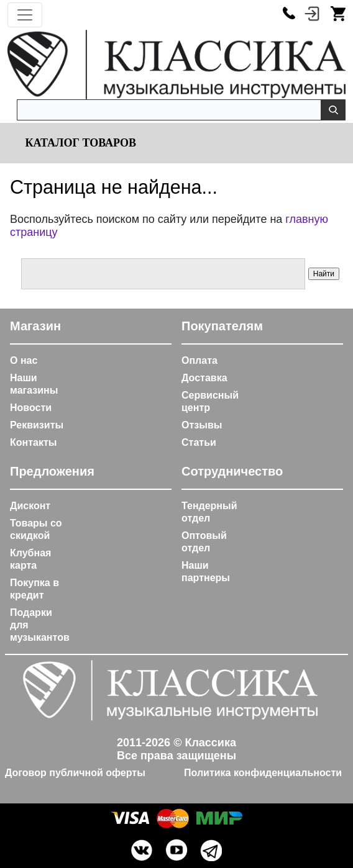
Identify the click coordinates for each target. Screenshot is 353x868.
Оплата (199, 360)
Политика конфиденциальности (263, 773)
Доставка (204, 378)
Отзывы (202, 425)
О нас (24, 360)
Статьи (199, 442)
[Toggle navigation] (25, 15)
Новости (31, 408)
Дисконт (30, 506)
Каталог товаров (79, 143)
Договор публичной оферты (75, 773)
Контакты (33, 442)
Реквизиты (37, 425)
